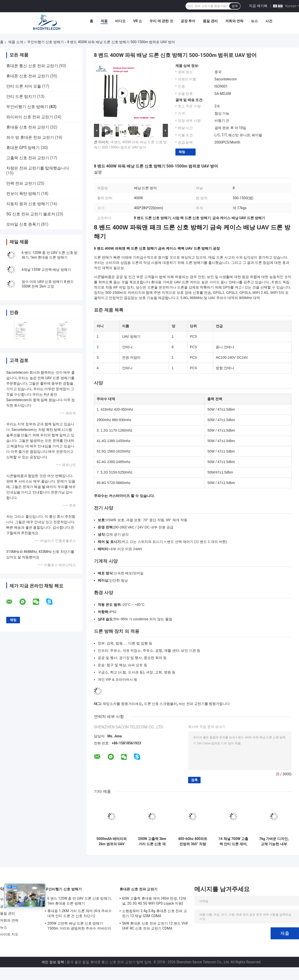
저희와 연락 (234, 21)
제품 (104, 21)
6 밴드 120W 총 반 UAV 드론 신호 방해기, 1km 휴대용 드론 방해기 (79, 901)
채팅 (182, 152)
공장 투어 (188, 21)
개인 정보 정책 (53, 962)
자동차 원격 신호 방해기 (28, 204)
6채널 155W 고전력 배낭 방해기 (46, 270)
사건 (269, 21)
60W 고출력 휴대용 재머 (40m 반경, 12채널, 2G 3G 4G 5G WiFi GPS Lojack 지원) (154, 901)
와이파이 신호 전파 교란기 (30, 117)
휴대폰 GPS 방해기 (23, 148)
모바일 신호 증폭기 (23, 224)
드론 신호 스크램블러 (161, 704)
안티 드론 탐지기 (21, 96)
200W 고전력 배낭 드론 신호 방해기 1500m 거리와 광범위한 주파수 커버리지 (79, 926)
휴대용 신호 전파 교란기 (28, 127)
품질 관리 (210, 21)
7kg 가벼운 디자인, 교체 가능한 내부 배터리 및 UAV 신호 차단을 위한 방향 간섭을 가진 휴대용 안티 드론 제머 (274, 841)
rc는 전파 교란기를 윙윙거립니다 (204, 704)
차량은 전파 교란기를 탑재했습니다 (38, 168)
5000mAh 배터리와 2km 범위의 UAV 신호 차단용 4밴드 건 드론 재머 (112, 841)
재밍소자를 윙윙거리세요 (122, 704)
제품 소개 (16, 42)
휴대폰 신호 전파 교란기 (28, 76)
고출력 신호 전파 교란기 (28, 158)
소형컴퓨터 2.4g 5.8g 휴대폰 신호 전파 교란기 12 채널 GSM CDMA (154, 913)
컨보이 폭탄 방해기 (23, 194)
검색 (235, 6)
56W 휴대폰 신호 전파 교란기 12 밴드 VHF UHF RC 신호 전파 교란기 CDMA (155, 926)
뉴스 (254, 21)
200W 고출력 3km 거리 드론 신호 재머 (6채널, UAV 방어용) (152, 841)
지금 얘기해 (258, 6)
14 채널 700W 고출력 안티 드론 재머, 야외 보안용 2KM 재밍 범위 (233, 841)
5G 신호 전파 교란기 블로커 (31, 214)
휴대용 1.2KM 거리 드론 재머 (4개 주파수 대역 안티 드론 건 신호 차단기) (80, 913)
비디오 (120, 21)
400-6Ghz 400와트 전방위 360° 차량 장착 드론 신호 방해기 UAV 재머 (193, 841)
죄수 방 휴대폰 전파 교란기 (30, 137)
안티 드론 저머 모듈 (24, 86)
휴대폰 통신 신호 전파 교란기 (32, 66)
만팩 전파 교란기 (21, 183)
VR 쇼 (138, 21)
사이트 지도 (9, 934)
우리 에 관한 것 (161, 21)
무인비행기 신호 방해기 (45, 42)
